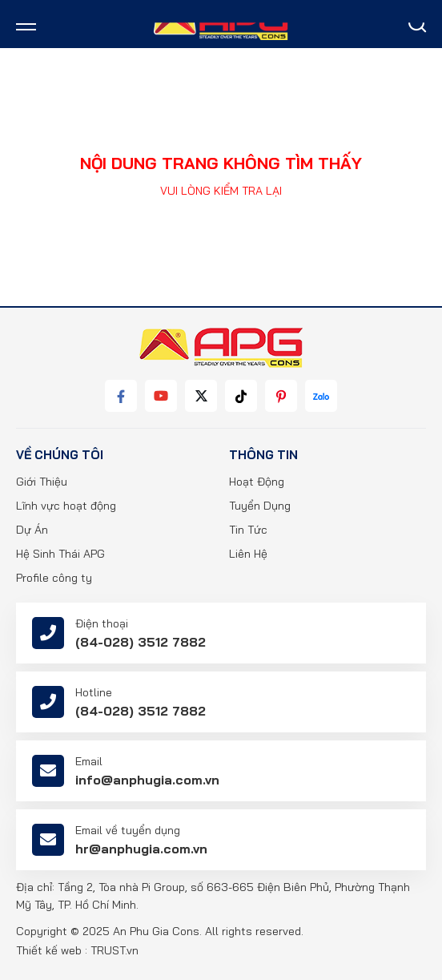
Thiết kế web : (52, 950)
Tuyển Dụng (260, 506)
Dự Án (32, 530)
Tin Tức (248, 530)
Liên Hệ (248, 554)
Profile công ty (54, 578)
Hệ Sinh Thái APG (60, 554)
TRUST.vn (115, 950)
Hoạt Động (257, 482)
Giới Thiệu (42, 482)
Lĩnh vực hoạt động (66, 506)
